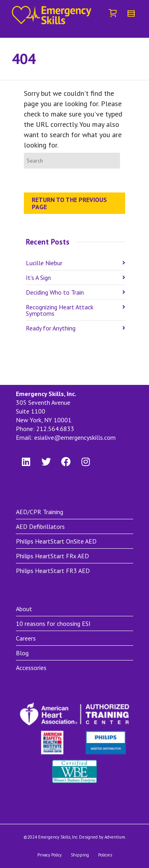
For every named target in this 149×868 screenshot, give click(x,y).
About (24, 609)
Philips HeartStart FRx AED (52, 556)
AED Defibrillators (40, 526)
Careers (26, 638)
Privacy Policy (49, 855)
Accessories (31, 668)
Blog (22, 653)
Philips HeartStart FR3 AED (53, 571)
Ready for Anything (51, 328)
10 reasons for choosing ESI (53, 623)
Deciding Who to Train (55, 292)
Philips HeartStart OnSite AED (56, 541)
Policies (105, 855)
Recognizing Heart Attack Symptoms (60, 310)
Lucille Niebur (44, 263)
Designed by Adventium (102, 837)
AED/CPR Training (40, 512)
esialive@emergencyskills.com (75, 437)
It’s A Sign (38, 278)
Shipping (80, 855)
